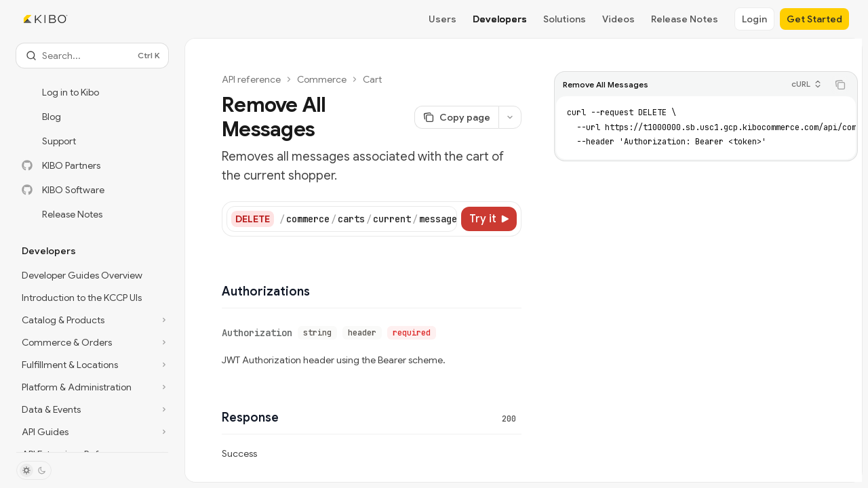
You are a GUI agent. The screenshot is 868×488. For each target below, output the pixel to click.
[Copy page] (456, 117)
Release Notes (685, 19)
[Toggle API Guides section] (92, 432)
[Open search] (92, 56)
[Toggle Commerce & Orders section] (92, 342)
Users (442, 19)
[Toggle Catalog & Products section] (92, 320)
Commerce (322, 79)
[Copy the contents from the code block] (840, 85)
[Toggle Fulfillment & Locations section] (92, 365)
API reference (251, 79)
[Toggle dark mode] (34, 470)
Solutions (565, 19)
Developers (500, 19)
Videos (618, 19)
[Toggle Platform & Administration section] (92, 387)
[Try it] (489, 219)
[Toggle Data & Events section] (92, 409)
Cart (372, 79)
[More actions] (510, 117)
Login (754, 19)
